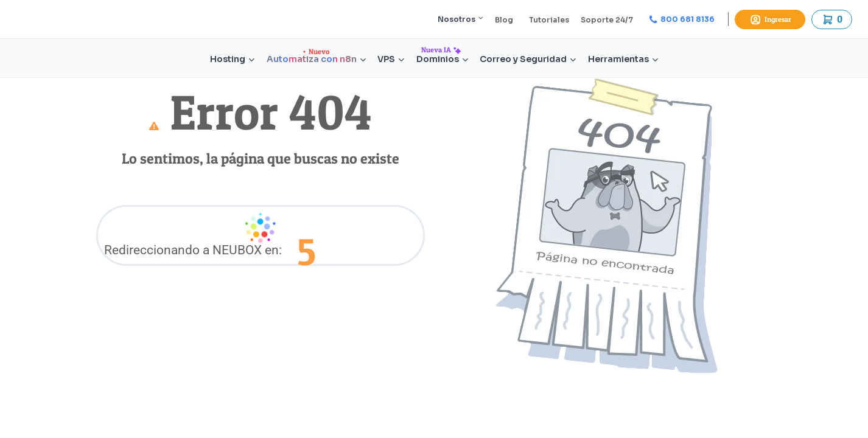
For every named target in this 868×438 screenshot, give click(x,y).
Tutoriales (549, 20)
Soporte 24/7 (607, 20)
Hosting (232, 59)
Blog (504, 20)
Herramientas (623, 59)
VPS (391, 59)
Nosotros (460, 19)
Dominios (442, 59)
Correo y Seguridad (528, 59)
